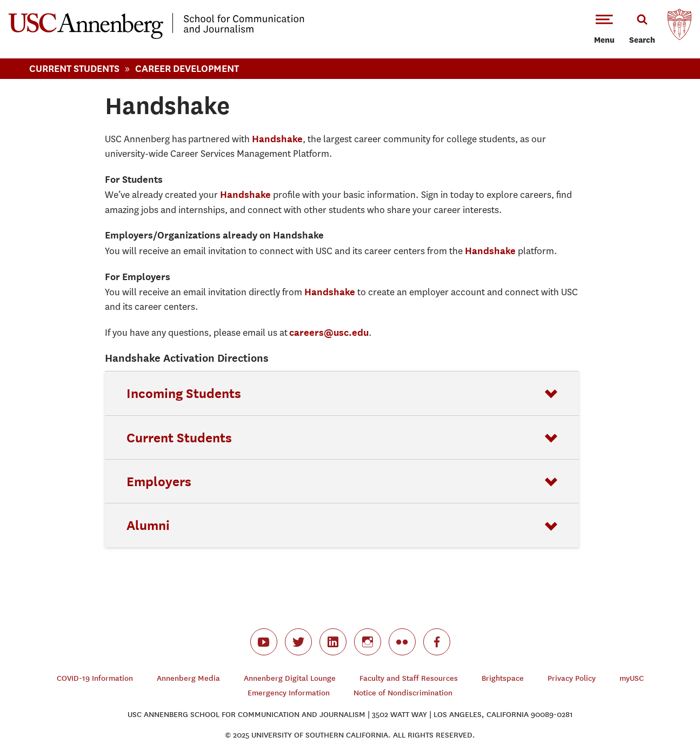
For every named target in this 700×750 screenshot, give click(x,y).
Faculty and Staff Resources (409, 678)
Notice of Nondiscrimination (403, 693)
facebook (437, 642)
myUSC (632, 678)
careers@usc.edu (329, 332)
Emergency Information (289, 693)
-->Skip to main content (52, 0)
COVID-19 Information (95, 678)
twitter (298, 642)
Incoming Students (184, 393)
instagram (368, 642)
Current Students (74, 68)
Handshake (277, 139)
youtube (264, 642)
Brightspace (503, 678)
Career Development (187, 68)
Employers (159, 481)
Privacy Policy (572, 678)
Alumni (148, 525)
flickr (402, 642)
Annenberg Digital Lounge (290, 678)
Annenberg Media (188, 678)
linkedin (333, 642)
